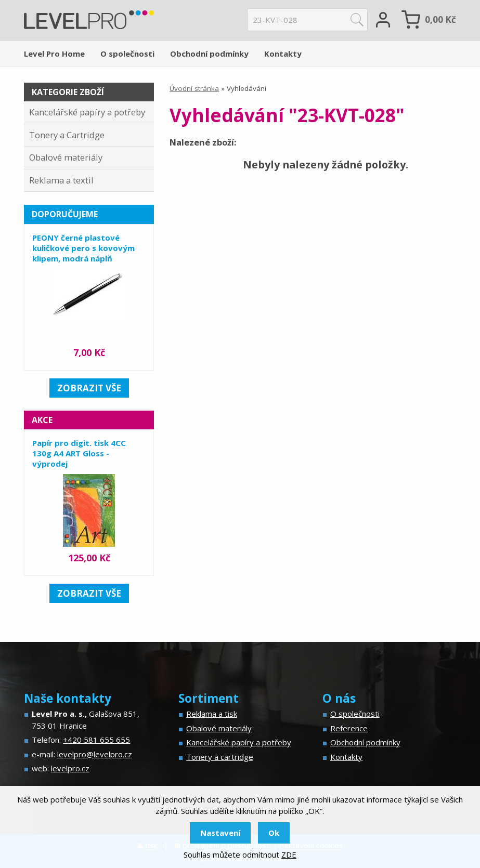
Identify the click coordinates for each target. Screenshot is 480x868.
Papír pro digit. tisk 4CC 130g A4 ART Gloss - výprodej (79, 453)
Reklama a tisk (212, 714)
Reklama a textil (61, 180)
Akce (42, 420)
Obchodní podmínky (209, 54)
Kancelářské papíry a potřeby (87, 112)
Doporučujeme (65, 214)
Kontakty (283, 54)
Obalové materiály (66, 157)
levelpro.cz (70, 768)
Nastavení (220, 833)
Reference (349, 728)
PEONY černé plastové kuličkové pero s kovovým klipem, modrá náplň (83, 248)
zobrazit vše (89, 388)
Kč (440, 19)
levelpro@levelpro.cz (95, 754)
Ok (274, 833)
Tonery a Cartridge (67, 135)
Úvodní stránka (194, 88)
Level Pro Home (54, 54)
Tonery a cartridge (220, 757)
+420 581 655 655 (96, 740)
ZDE (289, 854)
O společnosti (127, 54)
